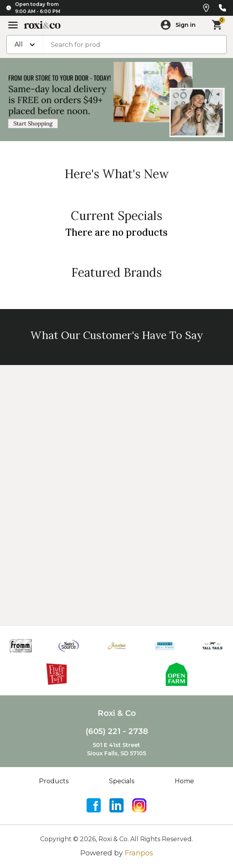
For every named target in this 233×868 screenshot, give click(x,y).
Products (54, 781)
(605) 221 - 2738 (117, 731)
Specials (122, 781)
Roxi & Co (117, 713)
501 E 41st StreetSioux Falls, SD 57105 (116, 749)
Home (184, 781)
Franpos (139, 853)
